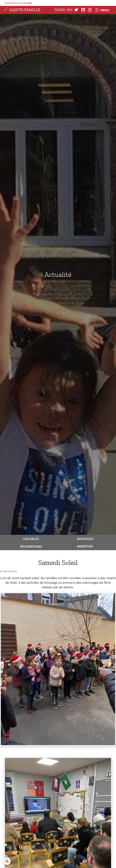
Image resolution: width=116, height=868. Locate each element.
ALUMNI (28, 3)
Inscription (85, 546)
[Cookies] (7, 861)
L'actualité (31, 539)
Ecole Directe (12, 3)
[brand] (22, 10)
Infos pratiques (31, 546)
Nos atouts (85, 539)
